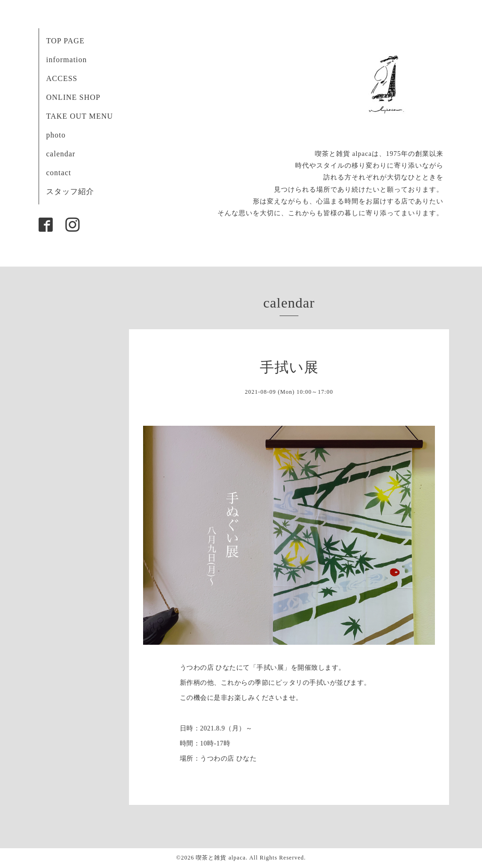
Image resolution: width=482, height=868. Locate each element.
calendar (61, 154)
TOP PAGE (65, 41)
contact (59, 173)
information (67, 60)
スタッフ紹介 (70, 191)
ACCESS (62, 78)
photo (56, 135)
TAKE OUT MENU (80, 116)
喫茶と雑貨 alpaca (221, 858)
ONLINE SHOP (73, 97)
